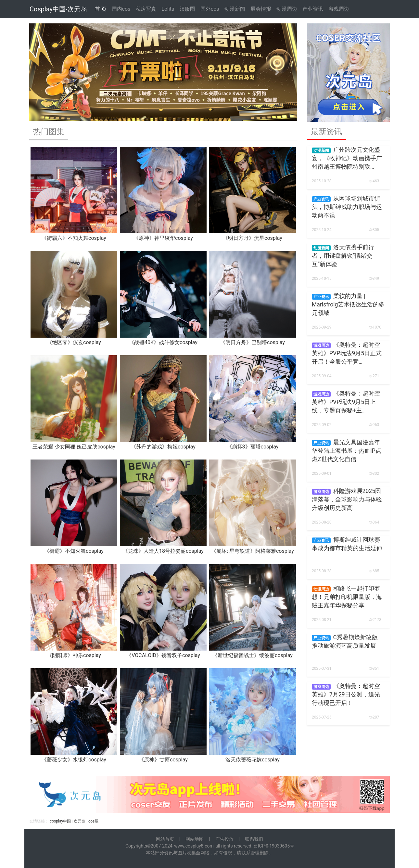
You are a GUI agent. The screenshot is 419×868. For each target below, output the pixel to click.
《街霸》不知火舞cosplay (74, 551)
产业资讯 (313, 9)
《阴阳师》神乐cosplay (74, 655)
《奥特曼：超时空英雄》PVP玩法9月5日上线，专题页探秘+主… (346, 402)
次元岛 (80, 821)
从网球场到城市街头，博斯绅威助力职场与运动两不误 (347, 207)
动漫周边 (287, 9)
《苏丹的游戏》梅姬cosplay (163, 447)
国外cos (210, 9)
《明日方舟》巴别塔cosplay (253, 342)
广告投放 (224, 839)
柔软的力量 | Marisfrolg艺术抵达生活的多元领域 (348, 305)
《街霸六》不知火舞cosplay (74, 238)
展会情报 (261, 9)
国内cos (121, 9)
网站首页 (165, 839)
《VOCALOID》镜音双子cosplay (163, 655)
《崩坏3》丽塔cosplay (253, 447)
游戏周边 (339, 9)
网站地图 (195, 839)
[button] (49, 72)
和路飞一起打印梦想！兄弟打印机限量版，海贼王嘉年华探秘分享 (347, 597)
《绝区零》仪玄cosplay (74, 342)
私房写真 (146, 9)
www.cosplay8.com (194, 846)
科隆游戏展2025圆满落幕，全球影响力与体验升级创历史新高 (347, 500)
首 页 (101, 9)
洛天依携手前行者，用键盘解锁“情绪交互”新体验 (343, 256)
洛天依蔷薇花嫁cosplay (253, 760)
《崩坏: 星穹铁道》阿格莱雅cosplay (253, 551)
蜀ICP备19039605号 (274, 846)
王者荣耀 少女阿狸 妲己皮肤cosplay (74, 447)
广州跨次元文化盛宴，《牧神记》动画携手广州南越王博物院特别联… (347, 158)
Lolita (168, 9)
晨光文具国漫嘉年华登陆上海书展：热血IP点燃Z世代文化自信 (347, 451)
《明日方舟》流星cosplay (253, 238)
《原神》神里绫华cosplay (163, 238)
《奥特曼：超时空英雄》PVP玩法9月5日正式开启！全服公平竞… (347, 353)
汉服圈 (187, 9)
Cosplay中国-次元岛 (58, 9)
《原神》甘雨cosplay (163, 760)
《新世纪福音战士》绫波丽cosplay (253, 655)
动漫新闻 (235, 9)
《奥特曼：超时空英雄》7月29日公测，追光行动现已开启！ (346, 695)
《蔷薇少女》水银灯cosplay (74, 760)
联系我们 (254, 839)
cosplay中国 (60, 821)
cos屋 (93, 821)
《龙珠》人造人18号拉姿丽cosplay (163, 551)
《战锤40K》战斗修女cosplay (163, 342)
